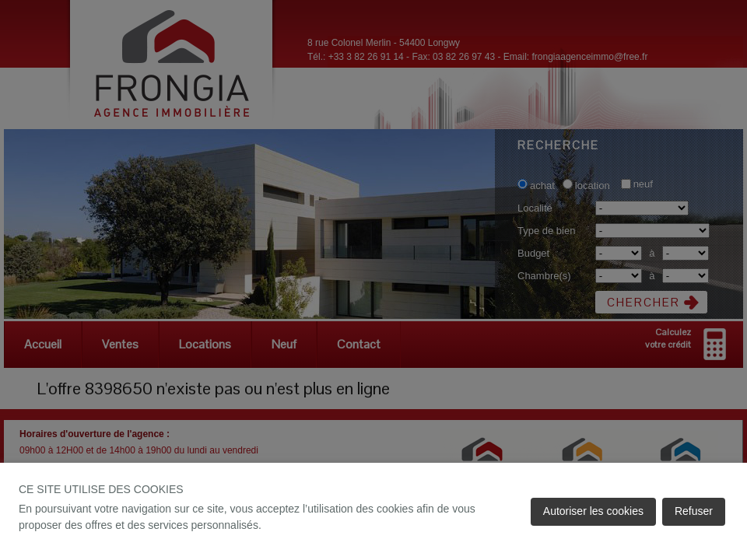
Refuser (694, 511)
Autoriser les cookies (593, 511)
